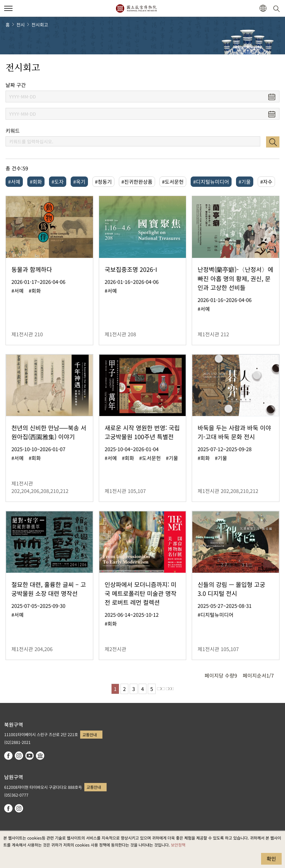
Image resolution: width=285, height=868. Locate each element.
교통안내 (90, 735)
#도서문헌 (173, 182)
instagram (19, 756)
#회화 (36, 182)
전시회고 (40, 25)
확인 (271, 859)
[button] (263, 9)
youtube (30, 756)
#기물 (245, 182)
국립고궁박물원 (136, 8)
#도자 (58, 182)
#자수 (266, 182)
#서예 (14, 182)
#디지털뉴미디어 (211, 182)
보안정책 (178, 845)
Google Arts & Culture (40, 756)
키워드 (13, 131)
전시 (21, 25)
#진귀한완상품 (137, 182)
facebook (8, 756)
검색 (273, 142)
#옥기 (79, 182)
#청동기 (103, 182)
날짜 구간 (16, 85)
